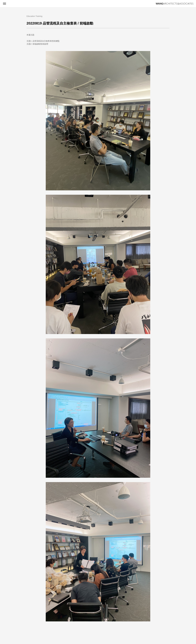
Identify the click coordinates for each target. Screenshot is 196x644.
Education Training (34, 16)
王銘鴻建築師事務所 (174, 4)
